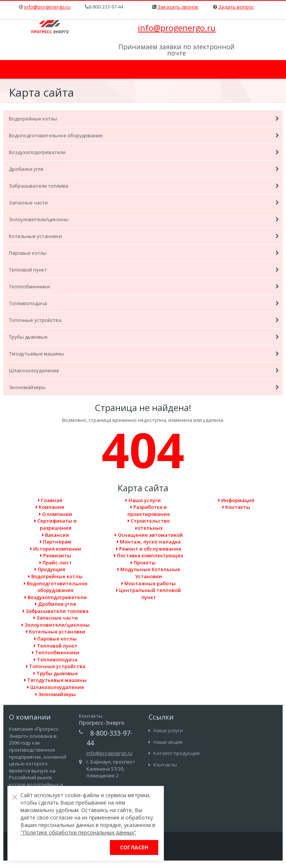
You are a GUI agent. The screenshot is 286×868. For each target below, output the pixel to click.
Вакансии (56, 535)
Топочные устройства (144, 320)
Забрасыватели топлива (144, 186)
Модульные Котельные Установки (149, 573)
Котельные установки (144, 236)
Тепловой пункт (144, 270)
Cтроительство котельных (149, 524)
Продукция (50, 569)
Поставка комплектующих (149, 555)
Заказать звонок (178, 7)
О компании (56, 514)
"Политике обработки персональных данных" (78, 832)
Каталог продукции (174, 753)
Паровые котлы (144, 253)
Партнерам (55, 542)
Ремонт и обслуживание (149, 549)
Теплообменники (144, 286)
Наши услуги (143, 500)
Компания (50, 507)
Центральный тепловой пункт (149, 594)
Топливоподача (144, 303)
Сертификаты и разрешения (55, 524)
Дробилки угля (144, 169)
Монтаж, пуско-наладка (149, 542)
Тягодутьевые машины (144, 354)
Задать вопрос (236, 7)
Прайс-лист (56, 563)
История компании (56, 549)
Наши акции (166, 742)
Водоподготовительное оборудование (144, 135)
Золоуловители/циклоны (144, 219)
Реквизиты (56, 555)
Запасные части (144, 203)
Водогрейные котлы (144, 119)
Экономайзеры (144, 387)
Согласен (134, 847)
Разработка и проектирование (149, 510)
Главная (50, 500)
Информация (236, 500)
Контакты (236, 507)
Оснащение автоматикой (149, 535)
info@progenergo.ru (47, 7)
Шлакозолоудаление (144, 370)
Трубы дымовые (144, 337)
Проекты (143, 563)
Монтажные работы (149, 583)
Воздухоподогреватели (144, 152)
